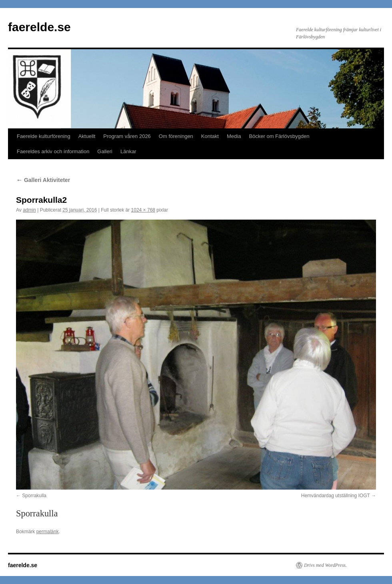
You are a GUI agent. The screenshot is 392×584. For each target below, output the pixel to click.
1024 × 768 (143, 210)
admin (29, 210)
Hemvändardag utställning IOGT (336, 496)
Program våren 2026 (127, 136)
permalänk (48, 532)
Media (234, 136)
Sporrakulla (34, 496)
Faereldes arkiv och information (53, 151)
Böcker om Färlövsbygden (279, 136)
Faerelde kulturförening (44, 136)
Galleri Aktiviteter (43, 180)
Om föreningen (176, 136)
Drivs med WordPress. (325, 565)
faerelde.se (39, 27)
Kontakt (210, 136)
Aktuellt (87, 136)
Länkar (128, 151)
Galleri (105, 151)
